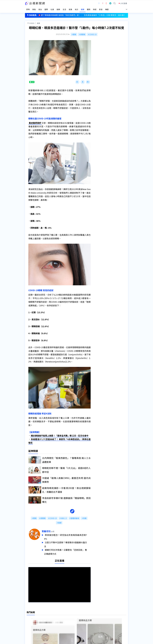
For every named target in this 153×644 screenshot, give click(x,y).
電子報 (72, 621)
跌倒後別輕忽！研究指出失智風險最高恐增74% (69, 535)
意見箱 (50, 618)
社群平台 (28, 624)
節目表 (28, 621)
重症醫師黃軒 (35, 121)
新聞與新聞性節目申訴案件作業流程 (83, 618)
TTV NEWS (31, 21)
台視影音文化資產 (32, 615)
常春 (85, 517)
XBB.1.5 (64, 517)
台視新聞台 (98, 407)
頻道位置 (28, 618)
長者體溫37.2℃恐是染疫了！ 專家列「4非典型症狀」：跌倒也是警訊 (59, 439)
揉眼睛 (83, 32)
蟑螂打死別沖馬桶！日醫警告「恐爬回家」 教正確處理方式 (69, 549)
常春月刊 (50, 530)
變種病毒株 (75, 517)
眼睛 (74, 32)
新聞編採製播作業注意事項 (80, 615)
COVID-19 (93, 32)
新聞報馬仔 (51, 621)
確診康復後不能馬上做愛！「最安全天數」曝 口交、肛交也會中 (60, 434)
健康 (38, 21)
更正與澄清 (51, 615)
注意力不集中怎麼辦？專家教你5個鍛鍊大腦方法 (69, 542)
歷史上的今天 (52, 624)
